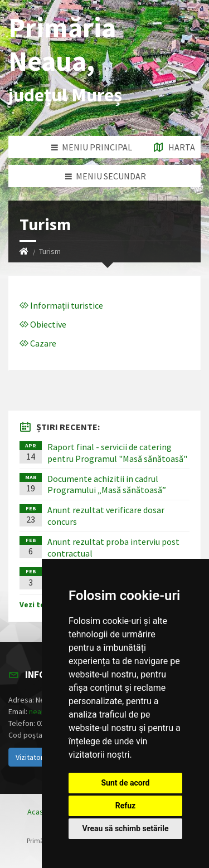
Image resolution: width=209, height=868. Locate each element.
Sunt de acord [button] (125, 783)
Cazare (38, 343)
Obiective (43, 324)
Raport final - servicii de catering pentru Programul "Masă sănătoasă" (117, 453)
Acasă (37, 812)
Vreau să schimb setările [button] (125, 828)
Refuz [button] (126, 806)
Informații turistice (61, 305)
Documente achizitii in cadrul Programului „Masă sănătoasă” (107, 484)
